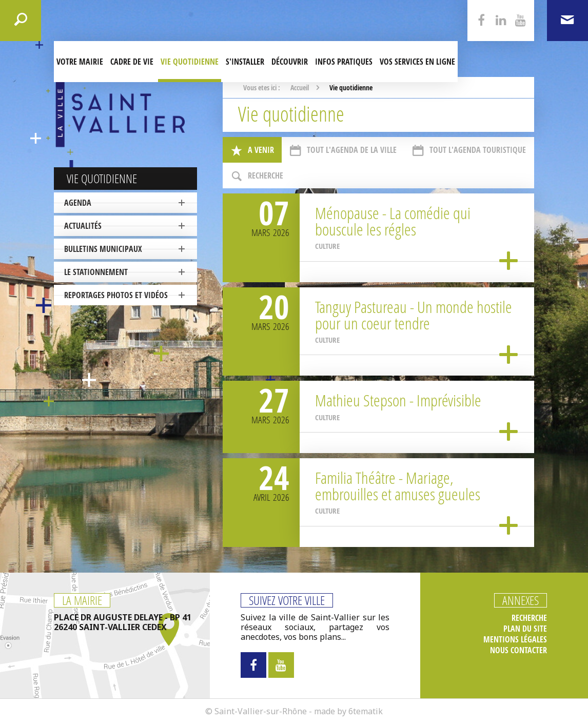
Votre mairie (80, 62)
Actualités (83, 226)
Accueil (300, 87)
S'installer (245, 62)
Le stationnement (96, 272)
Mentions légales (515, 640)
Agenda (78, 203)
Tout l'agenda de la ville (343, 151)
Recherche (257, 176)
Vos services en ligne (417, 62)
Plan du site (525, 629)
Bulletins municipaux (103, 249)
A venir (252, 151)
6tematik (366, 711)
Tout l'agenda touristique (469, 151)
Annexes (521, 600)
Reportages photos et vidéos (116, 295)
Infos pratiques (344, 62)
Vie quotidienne (190, 62)
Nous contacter (518, 650)
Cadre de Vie (132, 62)
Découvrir (290, 62)
